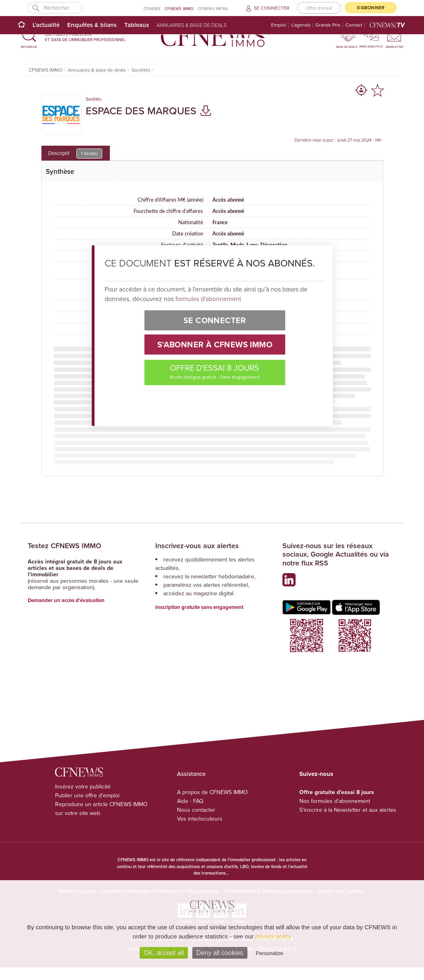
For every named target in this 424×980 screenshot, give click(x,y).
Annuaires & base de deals (192, 25)
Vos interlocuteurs (200, 819)
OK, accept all (164, 953)
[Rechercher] (55, 8)
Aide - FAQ (190, 801)
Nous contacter (196, 810)
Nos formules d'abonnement (335, 801)
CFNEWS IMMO (179, 8)
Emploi (279, 25)
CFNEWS (152, 9)
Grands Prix (328, 25)
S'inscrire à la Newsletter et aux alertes (348, 810)
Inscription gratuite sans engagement (199, 607)
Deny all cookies (220, 953)
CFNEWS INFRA (213, 9)
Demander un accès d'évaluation (66, 600)
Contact (354, 25)
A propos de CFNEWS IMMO (212, 792)
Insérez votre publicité (83, 787)
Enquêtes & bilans (92, 25)
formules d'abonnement (208, 299)
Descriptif (75, 154)
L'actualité (46, 25)
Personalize (270, 953)
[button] (29, 37)
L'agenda (301, 25)
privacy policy (273, 936)
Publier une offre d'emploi (87, 795)
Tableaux (137, 25)
